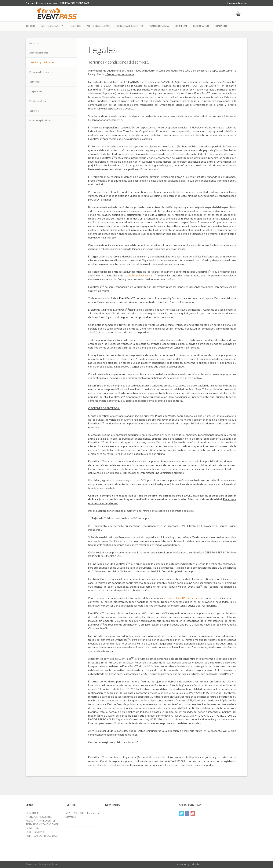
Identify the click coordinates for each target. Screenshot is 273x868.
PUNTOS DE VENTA (159, 26)
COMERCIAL (181, 26)
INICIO (30, 26)
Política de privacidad (40, 120)
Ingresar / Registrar (237, 3)
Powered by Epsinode (188, 864)
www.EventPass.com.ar (139, 275)
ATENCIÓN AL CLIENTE (98, 26)
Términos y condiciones (42, 62)
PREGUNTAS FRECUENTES (130, 26)
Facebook (187, 813)
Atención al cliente (39, 53)
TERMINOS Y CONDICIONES (42, 824)
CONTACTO (221, 26)
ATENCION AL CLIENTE (39, 817)
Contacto (34, 111)
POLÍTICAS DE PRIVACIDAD (42, 836)
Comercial (35, 82)
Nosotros (34, 43)
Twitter (181, 813)
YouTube (193, 813)
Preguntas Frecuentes (41, 72)
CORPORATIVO (201, 26)
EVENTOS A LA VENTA (52, 26)
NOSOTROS (75, 26)
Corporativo (35, 91)
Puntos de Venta (38, 101)
